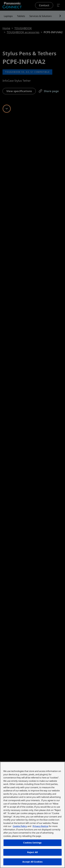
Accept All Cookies (32, 862)
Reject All (32, 852)
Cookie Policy (20, 826)
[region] (32, 815)
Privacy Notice (40, 826)
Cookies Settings (32, 843)
